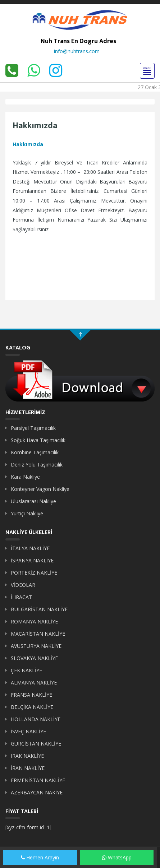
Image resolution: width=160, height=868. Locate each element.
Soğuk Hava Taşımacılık (38, 440)
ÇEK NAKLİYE (26, 670)
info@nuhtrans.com (77, 51)
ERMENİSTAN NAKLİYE (38, 780)
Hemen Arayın (40, 857)
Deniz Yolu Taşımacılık (37, 465)
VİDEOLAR (23, 585)
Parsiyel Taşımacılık (33, 428)
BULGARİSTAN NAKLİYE (39, 609)
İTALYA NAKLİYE (30, 548)
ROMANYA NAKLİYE (34, 621)
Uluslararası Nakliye (33, 501)
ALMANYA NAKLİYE (34, 683)
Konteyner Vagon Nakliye (40, 489)
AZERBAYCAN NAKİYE (37, 792)
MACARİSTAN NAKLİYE (38, 634)
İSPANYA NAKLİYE (32, 560)
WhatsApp (117, 857)
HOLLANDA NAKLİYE (36, 719)
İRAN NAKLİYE (28, 768)
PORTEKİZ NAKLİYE (34, 573)
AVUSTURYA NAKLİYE (36, 646)
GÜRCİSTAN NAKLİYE (36, 744)
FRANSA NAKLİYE (31, 695)
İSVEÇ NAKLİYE (28, 731)
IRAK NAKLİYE (27, 756)
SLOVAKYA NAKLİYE (34, 658)
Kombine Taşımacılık (35, 452)
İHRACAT (21, 597)
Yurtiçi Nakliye (27, 513)
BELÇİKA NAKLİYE (32, 707)
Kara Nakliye (25, 477)
